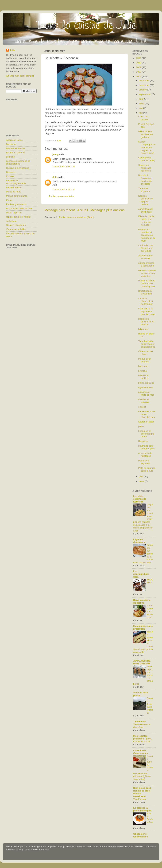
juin (141, 108)
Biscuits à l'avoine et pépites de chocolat (145, 180)
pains (141, 426)
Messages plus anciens (107, 210)
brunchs (142, 371)
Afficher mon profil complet (20, 76)
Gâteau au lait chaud (146, 353)
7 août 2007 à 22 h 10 (64, 189)
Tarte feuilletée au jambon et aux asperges (147, 344)
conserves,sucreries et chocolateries (18, 162)
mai (141, 113)
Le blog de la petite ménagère (142, 809)
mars (142, 481)
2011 (139, 58)
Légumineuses (14, 187)
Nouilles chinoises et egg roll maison (146, 200)
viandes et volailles (144, 401)
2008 (139, 72)
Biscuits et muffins (16, 148)
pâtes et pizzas (146, 383)
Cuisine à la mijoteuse (18, 168)
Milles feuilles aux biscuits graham (146, 134)
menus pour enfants (144, 360)
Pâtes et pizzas (14, 213)
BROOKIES (150, 581)
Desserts (11, 172)
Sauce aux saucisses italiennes (145, 168)
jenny (55, 154)
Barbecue (11, 144)
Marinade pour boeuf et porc (146, 447)
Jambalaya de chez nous (146, 210)
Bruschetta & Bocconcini (145, 292)
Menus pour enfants (16, 196)
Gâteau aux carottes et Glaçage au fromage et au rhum (147, 235)
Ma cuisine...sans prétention (143, 627)
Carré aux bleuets (143, 118)
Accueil (83, 210)
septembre (145, 94)
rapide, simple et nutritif (18, 217)
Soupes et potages (16, 225)
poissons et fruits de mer (146, 393)
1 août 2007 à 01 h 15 (64, 167)
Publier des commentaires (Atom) (76, 217)
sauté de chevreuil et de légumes (146, 301)
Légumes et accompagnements (16, 182)
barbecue (143, 366)
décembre (144, 80)
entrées (142, 407)
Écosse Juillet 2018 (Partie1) (150, 705)
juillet (142, 103)
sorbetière (11, 221)
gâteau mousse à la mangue (146, 264)
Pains (9, 200)
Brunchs (10, 157)
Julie (55, 177)
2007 (139, 76)
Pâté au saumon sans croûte (147, 469)
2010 (139, 63)
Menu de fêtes (14, 192)
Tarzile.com (140, 722)
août (141, 99)
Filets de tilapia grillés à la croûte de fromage (146, 221)
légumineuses (146, 387)
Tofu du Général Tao (150, 818)
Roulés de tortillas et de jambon (146, 322)
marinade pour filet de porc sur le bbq (146, 248)
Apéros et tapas (14, 140)
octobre (143, 90)
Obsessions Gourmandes (140, 835)
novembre (144, 85)
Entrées (10, 176)
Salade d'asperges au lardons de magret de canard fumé (147, 147)
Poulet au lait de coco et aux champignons (147, 283)
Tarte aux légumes (144, 190)
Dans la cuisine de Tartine (142, 601)
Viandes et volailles (16, 229)
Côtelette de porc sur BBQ (147, 159)
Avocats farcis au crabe (146, 257)
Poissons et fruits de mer (19, 208)
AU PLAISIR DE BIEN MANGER (142, 662)
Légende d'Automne (139, 541)
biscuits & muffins (143, 377)
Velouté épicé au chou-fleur (142, 726)
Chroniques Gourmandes (140, 752)
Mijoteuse (143, 329)
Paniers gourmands (16, 204)
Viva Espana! (140, 799)
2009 (139, 67)
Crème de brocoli (142, 741)
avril (141, 477)
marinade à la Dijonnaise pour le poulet (147, 311)
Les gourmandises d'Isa (141, 574)
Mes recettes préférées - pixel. (143, 737)
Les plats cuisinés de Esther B (140, 499)
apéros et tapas (146, 422)
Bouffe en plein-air (16, 153)
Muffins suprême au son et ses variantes (147, 273)
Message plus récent (60, 210)
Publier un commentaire (61, 196)
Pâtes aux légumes (144, 462)
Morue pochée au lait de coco (150, 611)
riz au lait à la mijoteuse (145, 455)
